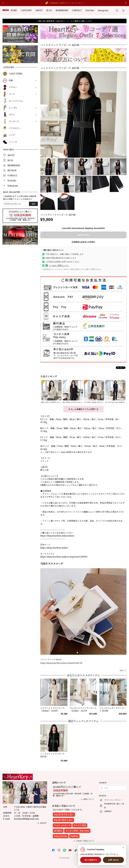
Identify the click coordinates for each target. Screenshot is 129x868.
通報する (123, 670)
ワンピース (14, 121)
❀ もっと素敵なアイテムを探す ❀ (83, 409)
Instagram (103, 10)
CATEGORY (26, 10)
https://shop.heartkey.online (54, 548)
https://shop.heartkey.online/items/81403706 (61, 663)
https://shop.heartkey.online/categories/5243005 (64, 557)
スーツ (12, 94)
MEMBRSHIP (62, 10)
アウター (13, 87)
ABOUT (39, 10)
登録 (33, 204)
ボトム (12, 115)
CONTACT (77, 10)
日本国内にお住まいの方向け (83, 242)
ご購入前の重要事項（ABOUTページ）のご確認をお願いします (64, 21)
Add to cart (83, 235)
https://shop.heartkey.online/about (57, 536)
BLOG (49, 10)
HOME (14, 10)
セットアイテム (16, 101)
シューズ (13, 142)
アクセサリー (15, 128)
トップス (13, 108)
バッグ (12, 135)
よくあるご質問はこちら (57, 266)
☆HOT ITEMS (16, 74)
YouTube (90, 10)
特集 (11, 80)
